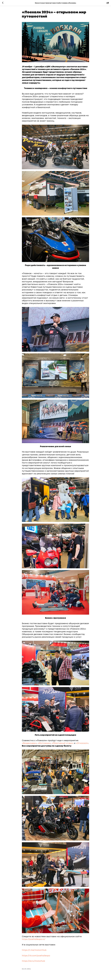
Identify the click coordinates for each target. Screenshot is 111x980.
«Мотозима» (44, 743)
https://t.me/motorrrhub (34, 950)
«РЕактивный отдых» (63, 743)
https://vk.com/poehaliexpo (36, 956)
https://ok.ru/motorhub (33, 961)
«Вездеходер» (29, 743)
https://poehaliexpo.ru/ (34, 939)
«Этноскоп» (82, 743)
